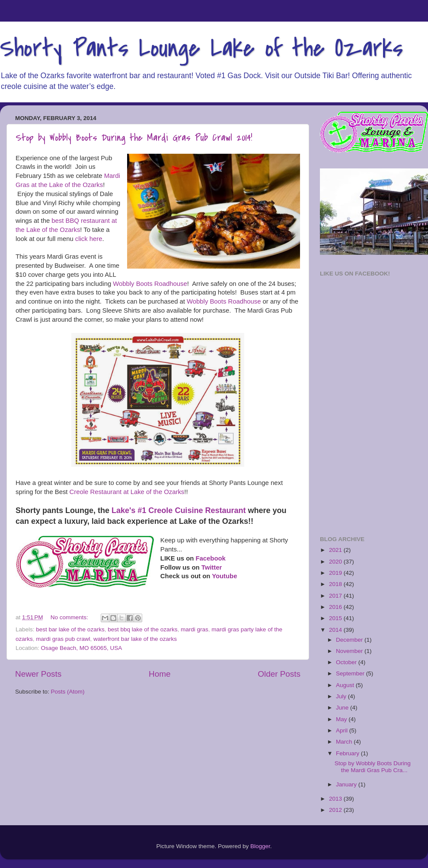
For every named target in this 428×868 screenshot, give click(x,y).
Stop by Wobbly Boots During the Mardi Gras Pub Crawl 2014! (134, 138)
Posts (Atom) (68, 692)
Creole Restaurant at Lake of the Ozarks (127, 492)
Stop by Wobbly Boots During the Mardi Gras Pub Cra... (373, 767)
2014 (336, 630)
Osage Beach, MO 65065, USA (82, 648)
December (350, 640)
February (348, 753)
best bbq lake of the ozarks (142, 629)
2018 (336, 584)
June (343, 708)
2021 (336, 550)
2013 (336, 799)
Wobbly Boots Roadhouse (150, 284)
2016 (336, 607)
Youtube (224, 576)
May (342, 719)
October (347, 662)
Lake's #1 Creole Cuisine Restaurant (179, 510)
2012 (336, 810)
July (342, 696)
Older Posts (279, 674)
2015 (336, 618)
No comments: (70, 617)
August (346, 685)
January (347, 784)
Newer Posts (38, 674)
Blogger (260, 846)
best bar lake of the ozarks (70, 629)
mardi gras (195, 629)
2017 (336, 596)
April (343, 730)
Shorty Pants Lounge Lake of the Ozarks (201, 49)
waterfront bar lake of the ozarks (135, 639)
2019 (336, 573)
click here (89, 239)
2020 (336, 562)
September (351, 673)
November (350, 651)
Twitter (212, 567)
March (345, 742)
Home (160, 674)
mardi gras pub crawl (63, 639)
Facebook (210, 558)
